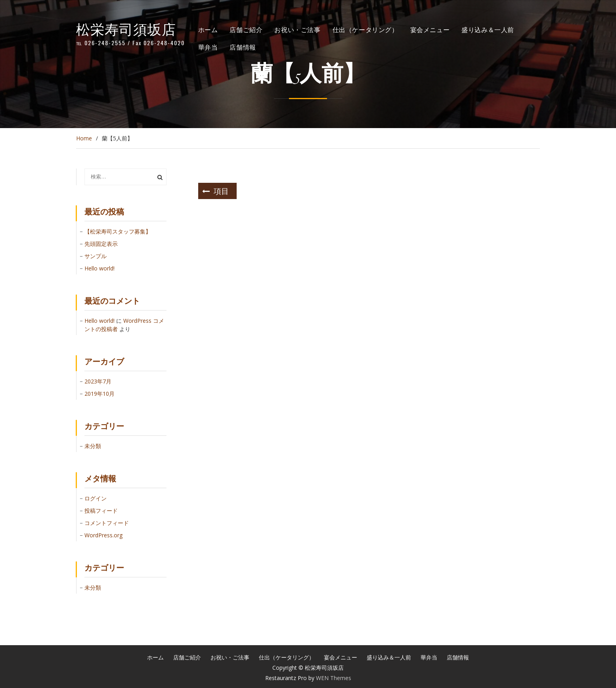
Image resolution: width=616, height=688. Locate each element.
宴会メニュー (430, 29)
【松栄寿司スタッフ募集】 (118, 231)
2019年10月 (99, 394)
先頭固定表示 (101, 244)
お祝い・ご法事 (297, 29)
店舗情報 (243, 47)
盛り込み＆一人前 (488, 29)
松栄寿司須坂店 (126, 28)
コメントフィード (107, 523)
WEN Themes (334, 678)
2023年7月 (98, 381)
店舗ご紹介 (246, 29)
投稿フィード (101, 511)
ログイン (96, 498)
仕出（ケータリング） (365, 29)
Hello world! (99, 268)
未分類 (93, 446)
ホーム (208, 29)
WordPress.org (103, 535)
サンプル (96, 256)
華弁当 (208, 47)
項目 (221, 190)
